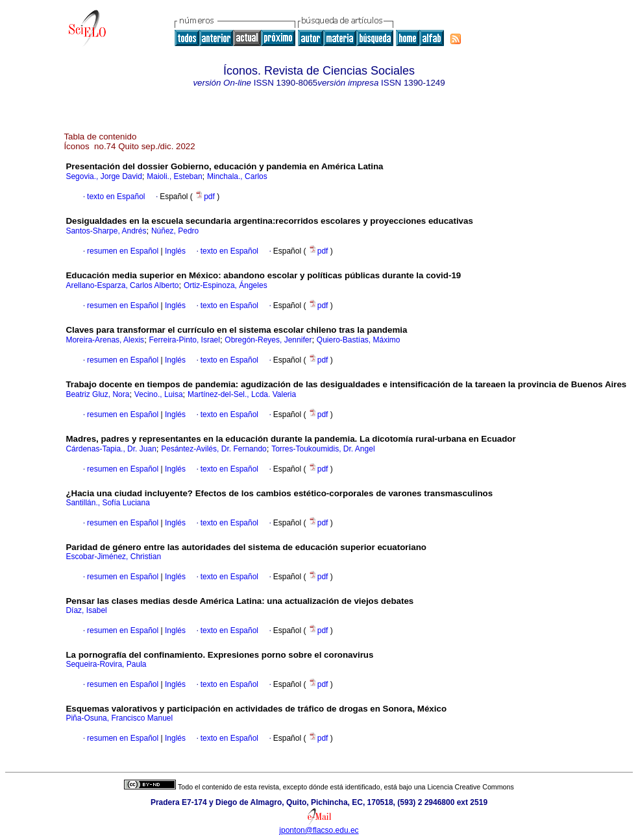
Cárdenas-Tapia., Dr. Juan (111, 449)
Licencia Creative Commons (471, 787)
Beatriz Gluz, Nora (97, 394)
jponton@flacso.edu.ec (319, 830)
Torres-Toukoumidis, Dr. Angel (323, 449)
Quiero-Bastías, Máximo (359, 340)
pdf (206, 197)
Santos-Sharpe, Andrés (106, 231)
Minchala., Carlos (237, 176)
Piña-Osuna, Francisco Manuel (119, 718)
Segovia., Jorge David (104, 176)
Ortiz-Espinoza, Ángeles (226, 285)
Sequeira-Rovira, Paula (106, 664)
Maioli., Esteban (174, 176)
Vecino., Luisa (159, 394)
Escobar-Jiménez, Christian (113, 557)
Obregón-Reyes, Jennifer (268, 340)
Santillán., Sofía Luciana (107, 503)
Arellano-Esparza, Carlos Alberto (122, 285)
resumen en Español (123, 251)
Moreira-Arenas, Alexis (105, 340)
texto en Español (116, 197)
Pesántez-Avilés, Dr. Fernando (214, 449)
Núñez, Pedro (175, 231)
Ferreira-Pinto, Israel (185, 340)
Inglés (174, 251)
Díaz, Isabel (86, 610)
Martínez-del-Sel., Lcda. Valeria (242, 394)
